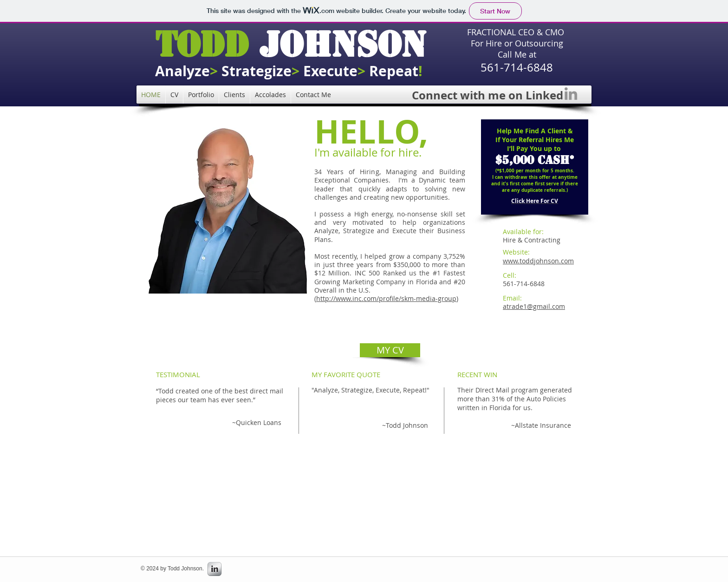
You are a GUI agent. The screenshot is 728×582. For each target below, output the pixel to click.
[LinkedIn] (571, 94)
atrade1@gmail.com (534, 306)
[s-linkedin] (214, 569)
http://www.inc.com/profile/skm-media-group (386, 298)
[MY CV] (390, 350)
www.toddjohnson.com (538, 261)
